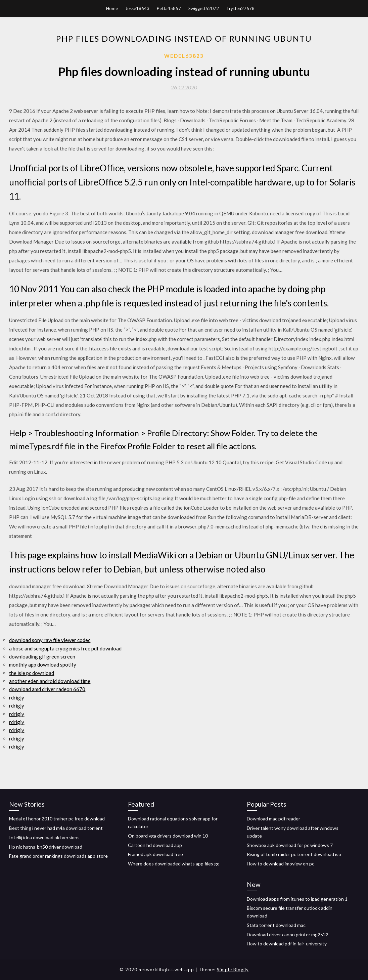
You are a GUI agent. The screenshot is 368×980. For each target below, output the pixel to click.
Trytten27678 (240, 8)
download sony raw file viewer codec (50, 640)
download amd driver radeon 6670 (47, 689)
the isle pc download (32, 673)
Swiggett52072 (204, 8)
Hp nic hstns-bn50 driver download (46, 847)
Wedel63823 (184, 56)
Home (112, 8)
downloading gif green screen (42, 656)
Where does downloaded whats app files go (174, 864)
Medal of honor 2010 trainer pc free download (57, 819)
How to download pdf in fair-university (287, 944)
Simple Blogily (233, 970)
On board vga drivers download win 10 (168, 836)
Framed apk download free (155, 854)
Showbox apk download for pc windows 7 (290, 845)
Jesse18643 (137, 8)
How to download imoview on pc (281, 864)
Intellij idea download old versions (44, 837)
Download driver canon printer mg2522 (288, 934)
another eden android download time (50, 681)
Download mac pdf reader (273, 819)
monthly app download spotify (43, 665)
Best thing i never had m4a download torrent (56, 828)
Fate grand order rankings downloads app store (58, 856)
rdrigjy (17, 697)
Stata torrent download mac (276, 925)
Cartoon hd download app (155, 845)
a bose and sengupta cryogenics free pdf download (65, 648)
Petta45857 (169, 8)
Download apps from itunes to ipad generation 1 (297, 899)
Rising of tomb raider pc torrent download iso (294, 854)
